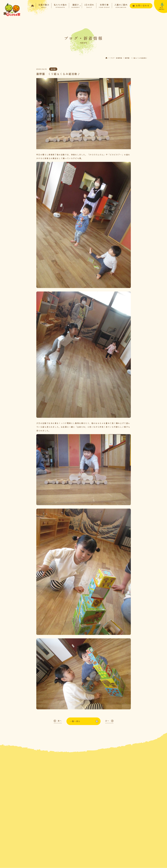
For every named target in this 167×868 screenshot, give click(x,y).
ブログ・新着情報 (116, 59)
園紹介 (76, 6)
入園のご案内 (121, 6)
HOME (108, 59)
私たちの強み (60, 6)
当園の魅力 (44, 6)
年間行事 (104, 6)
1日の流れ (89, 6)
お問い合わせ (143, 5)
